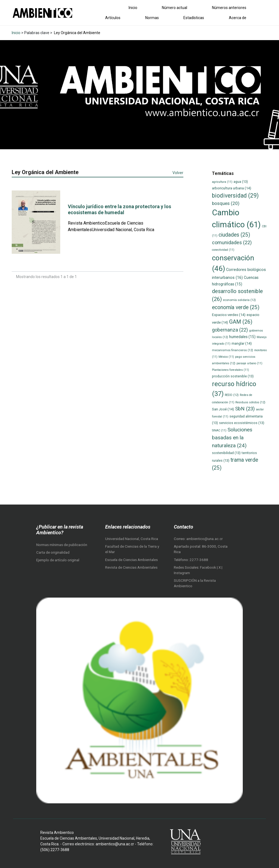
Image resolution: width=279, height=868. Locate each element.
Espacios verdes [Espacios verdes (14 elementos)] (229, 315)
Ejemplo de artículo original (58, 560)
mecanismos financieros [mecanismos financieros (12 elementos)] (233, 350)
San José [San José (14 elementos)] (223, 409)
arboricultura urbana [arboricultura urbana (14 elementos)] (232, 188)
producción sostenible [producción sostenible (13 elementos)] (233, 376)
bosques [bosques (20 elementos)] (226, 203)
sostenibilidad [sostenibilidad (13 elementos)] (226, 453)
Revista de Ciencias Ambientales (131, 567)
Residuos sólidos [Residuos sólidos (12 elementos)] (250, 402)
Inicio (133, 8)
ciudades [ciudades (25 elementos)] (234, 235)
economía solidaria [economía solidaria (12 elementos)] (239, 300)
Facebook (208, 567)
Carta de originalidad (53, 552)
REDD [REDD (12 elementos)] (232, 395)
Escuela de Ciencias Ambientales (131, 560)
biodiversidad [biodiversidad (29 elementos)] (235, 196)
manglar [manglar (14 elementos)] (242, 343)
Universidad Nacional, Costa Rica (132, 539)
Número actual (175, 8)
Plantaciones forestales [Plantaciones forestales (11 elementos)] (231, 370)
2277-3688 (199, 560)
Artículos (113, 18)
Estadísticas (194, 18)
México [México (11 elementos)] (226, 357)
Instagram (182, 573)
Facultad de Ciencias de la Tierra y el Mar (132, 549)
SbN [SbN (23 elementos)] (245, 409)
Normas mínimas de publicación (62, 545)
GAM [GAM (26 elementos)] (241, 322)
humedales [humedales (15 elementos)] (242, 337)
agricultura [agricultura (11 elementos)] (222, 182)
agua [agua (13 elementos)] (241, 182)
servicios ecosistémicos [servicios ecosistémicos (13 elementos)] (242, 423)
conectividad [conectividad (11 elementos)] (223, 250)
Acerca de (238, 18)
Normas (152, 18)
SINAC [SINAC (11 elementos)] (219, 430)
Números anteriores (229, 8)
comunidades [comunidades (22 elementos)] (232, 242)
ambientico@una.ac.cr (204, 539)
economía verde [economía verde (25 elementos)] (236, 307)
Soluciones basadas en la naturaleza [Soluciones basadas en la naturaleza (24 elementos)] (232, 437)
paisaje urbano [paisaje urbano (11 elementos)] (249, 363)
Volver (178, 173)
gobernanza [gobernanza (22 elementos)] (230, 330)
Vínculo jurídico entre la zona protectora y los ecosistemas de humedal (119, 209)
